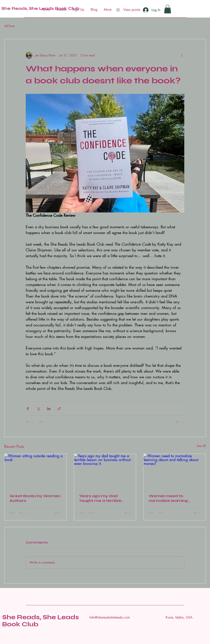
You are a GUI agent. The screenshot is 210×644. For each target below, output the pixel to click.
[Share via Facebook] (28, 409)
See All (201, 446)
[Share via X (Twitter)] (38, 409)
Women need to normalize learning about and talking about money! (174, 498)
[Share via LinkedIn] (49, 409)
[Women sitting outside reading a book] (35, 471)
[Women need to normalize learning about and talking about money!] (175, 471)
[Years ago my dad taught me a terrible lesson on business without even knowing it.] (105, 471)
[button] (168, 9)
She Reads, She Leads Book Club (40, 621)
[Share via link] (59, 409)
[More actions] (182, 55)
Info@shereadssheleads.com (110, 617)
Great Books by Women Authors (35, 498)
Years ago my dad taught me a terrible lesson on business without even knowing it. (104, 498)
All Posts (10, 26)
